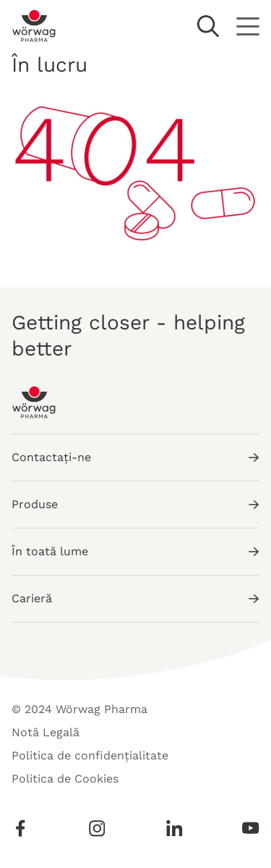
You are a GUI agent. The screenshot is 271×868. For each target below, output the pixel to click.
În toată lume (135, 551)
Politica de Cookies (65, 779)
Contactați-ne (135, 457)
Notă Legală (46, 732)
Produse (135, 504)
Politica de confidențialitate (90, 755)
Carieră (135, 598)
